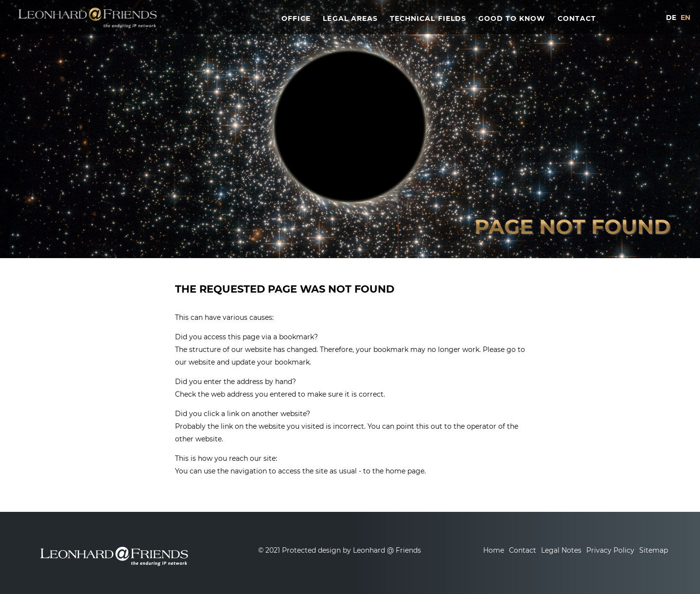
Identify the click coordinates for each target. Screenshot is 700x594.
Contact (523, 550)
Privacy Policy (610, 550)
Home (494, 550)
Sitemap (654, 550)
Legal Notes (561, 550)
